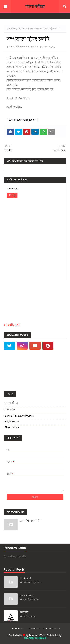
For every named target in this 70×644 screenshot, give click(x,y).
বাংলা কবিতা (35, 7)
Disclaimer (18, 629)
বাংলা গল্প (10, 410)
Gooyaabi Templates (35, 638)
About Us (34, 629)
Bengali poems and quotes (26, 28)
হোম (8, 28)
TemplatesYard (37, 635)
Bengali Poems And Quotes (23, 47)
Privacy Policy (52, 629)
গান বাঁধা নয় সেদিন (31, 521)
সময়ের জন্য (27, 595)
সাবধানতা (12, 325)
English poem (12, 421)
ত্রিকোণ (24, 612)
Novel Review (12, 427)
